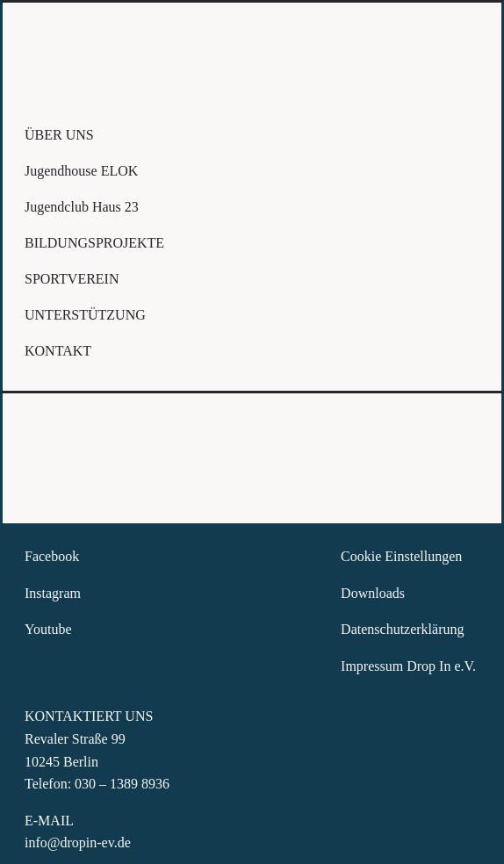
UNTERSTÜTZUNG (85, 315)
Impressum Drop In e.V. (410, 666)
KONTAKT (58, 351)
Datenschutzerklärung (402, 629)
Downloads (373, 593)
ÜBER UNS (59, 135)
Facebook (52, 556)
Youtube (48, 629)
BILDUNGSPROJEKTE (94, 243)
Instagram (53, 593)
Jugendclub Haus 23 (82, 207)
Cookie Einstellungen (401, 556)
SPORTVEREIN (72, 279)
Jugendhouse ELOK (81, 171)
